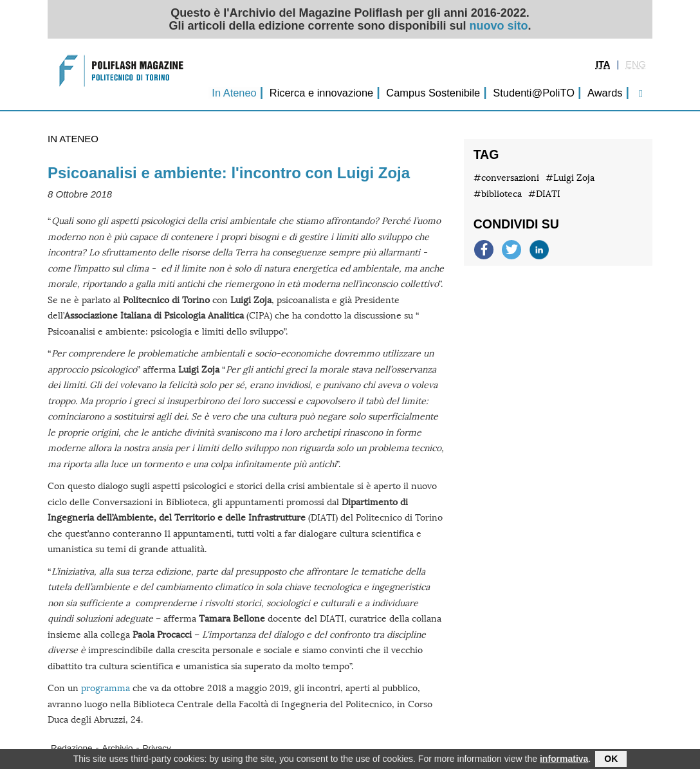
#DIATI (544, 194)
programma (106, 688)
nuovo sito (499, 26)
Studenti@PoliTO (534, 93)
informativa (564, 760)
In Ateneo (234, 93)
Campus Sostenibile (433, 93)
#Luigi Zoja (570, 178)
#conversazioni (506, 178)
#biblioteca (498, 194)
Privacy (157, 748)
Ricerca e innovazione (321, 93)
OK (611, 760)
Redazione (72, 748)
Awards (605, 93)
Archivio (118, 748)
